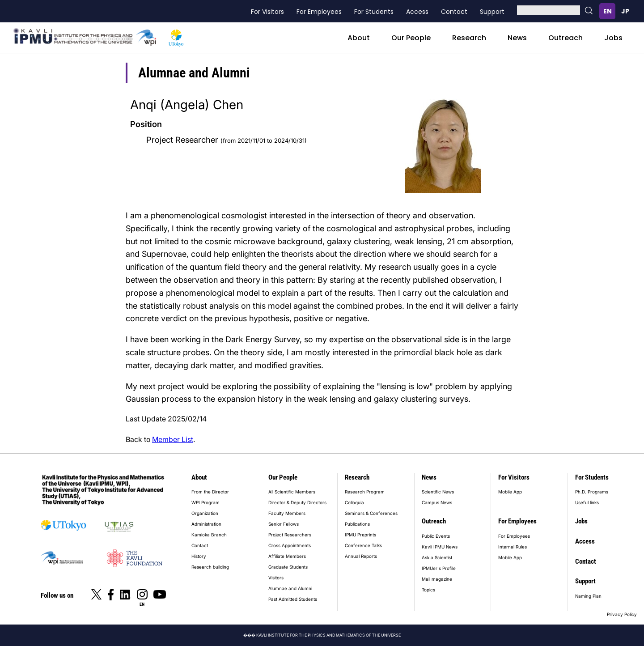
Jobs (613, 38)
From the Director (210, 492)
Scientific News (438, 492)
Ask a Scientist (437, 557)
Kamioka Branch (209, 535)
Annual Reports (361, 556)
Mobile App (510, 492)
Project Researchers (290, 535)
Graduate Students (288, 567)
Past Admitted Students (293, 599)
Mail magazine (437, 579)
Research (469, 38)
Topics (428, 590)
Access (417, 12)
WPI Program (205, 502)
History (199, 556)
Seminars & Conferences (371, 513)
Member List (173, 439)
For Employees (319, 12)
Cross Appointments (290, 545)
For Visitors (267, 12)
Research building (210, 567)
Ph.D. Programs (592, 492)
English (607, 11)
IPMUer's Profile (439, 568)
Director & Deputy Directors (297, 502)
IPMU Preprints (360, 535)
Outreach (566, 38)
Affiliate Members (287, 556)
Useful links (587, 502)
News (517, 38)
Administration (206, 524)
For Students (374, 12)
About (359, 38)
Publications (357, 524)
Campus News (437, 502)
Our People (411, 38)
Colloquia (354, 502)
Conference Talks (363, 545)
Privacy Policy (622, 614)
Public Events (436, 536)
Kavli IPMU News (440, 547)
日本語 (625, 11)
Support (492, 12)
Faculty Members (287, 513)
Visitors (276, 578)
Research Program (365, 492)
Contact (454, 12)
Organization (205, 513)
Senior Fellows (284, 524)
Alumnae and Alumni (290, 588)
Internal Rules (513, 547)
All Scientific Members (292, 492)
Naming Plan (588, 596)
